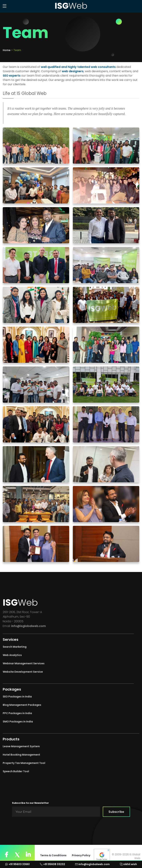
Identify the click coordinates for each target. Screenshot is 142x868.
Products (11, 739)
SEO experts (12, 76)
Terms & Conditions (53, 855)
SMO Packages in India (18, 722)
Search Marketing (15, 647)
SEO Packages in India (17, 697)
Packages (12, 689)
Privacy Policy (81, 855)
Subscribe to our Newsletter (30, 803)
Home (7, 50)
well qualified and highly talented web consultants (78, 67)
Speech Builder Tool (16, 771)
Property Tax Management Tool (24, 763)
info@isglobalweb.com (29, 626)
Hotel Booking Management (21, 755)
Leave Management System (21, 746)
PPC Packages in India (17, 713)
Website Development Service (23, 672)
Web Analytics (12, 655)
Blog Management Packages (22, 705)
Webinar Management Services (24, 663)
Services (11, 640)
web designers (73, 71)
